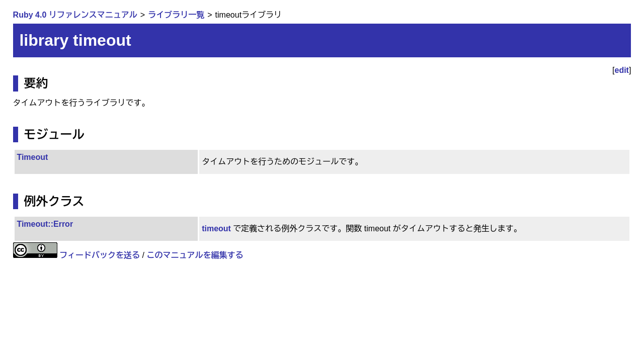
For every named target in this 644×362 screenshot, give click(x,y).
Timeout (32, 157)
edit (622, 70)
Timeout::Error (45, 224)
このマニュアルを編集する (195, 255)
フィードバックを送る (100, 255)
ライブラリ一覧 (176, 15)
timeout (216, 229)
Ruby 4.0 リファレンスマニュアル (75, 15)
